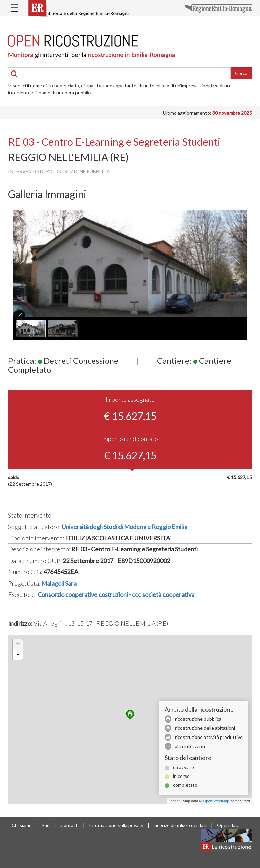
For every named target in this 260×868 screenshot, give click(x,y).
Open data (228, 825)
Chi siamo (22, 825)
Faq (46, 825)
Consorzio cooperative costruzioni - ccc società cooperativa (116, 594)
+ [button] (18, 644)
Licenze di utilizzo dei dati (180, 825)
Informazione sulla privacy (116, 825)
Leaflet (174, 801)
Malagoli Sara (59, 583)
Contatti (69, 825)
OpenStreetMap (216, 801)
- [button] (18, 654)
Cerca (241, 73)
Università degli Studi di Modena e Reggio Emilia (124, 527)
